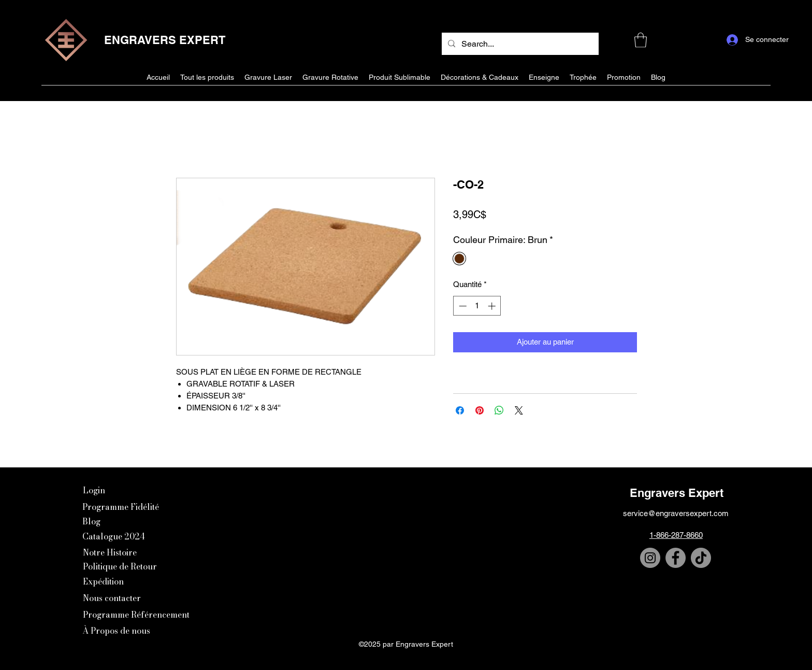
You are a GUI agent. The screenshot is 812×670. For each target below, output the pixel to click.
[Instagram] (650, 558)
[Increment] (493, 306)
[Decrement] (462, 306)
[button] (641, 40)
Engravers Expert (677, 493)
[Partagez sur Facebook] (460, 410)
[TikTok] (701, 558)
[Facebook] (676, 558)
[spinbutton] (477, 306)
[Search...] (519, 44)
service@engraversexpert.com (676, 513)
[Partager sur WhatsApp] (499, 410)
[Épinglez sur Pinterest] (480, 410)
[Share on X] (519, 410)
